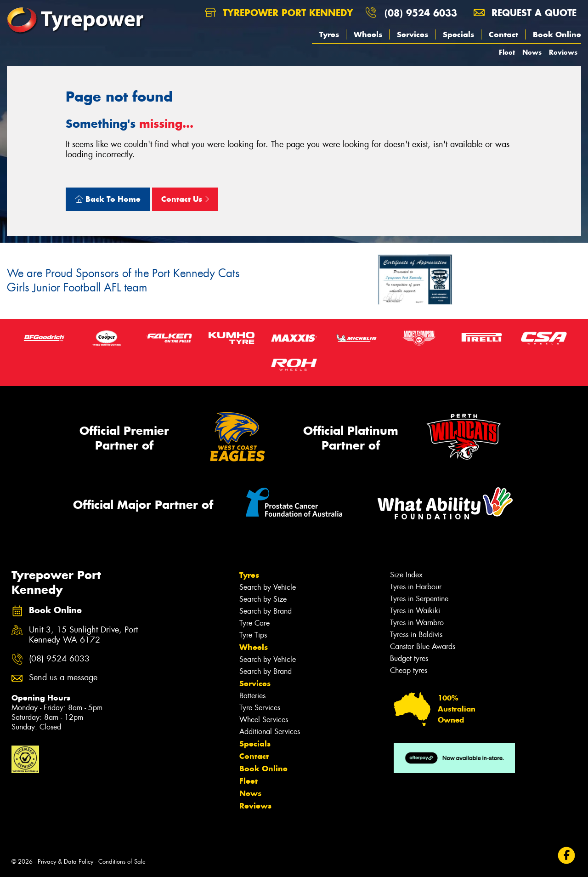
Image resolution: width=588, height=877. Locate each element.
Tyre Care (254, 623)
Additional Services (270, 732)
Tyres (329, 34)
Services (413, 34)
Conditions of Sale (122, 862)
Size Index (406, 575)
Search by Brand (266, 611)
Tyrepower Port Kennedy (279, 13)
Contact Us (185, 199)
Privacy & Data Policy (65, 862)
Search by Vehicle (268, 587)
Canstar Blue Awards (423, 646)
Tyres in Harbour (416, 587)
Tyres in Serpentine (419, 599)
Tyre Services (260, 708)
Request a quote (525, 13)
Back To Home (108, 199)
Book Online (557, 34)
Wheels (368, 34)
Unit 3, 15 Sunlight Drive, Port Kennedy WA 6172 (83, 635)
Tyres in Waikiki (415, 611)
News (532, 52)
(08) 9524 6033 (421, 13)
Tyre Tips (253, 635)
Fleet (507, 52)
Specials (458, 34)
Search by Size (263, 599)
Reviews (563, 52)
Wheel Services (264, 720)
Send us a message (63, 678)
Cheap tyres (409, 670)
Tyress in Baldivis (416, 635)
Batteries (252, 696)
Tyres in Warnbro (417, 623)
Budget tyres (409, 658)
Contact (503, 34)
